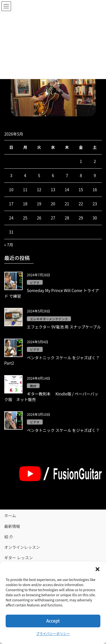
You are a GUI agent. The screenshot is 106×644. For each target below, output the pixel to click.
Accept (53, 621)
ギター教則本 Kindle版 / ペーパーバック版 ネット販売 (51, 397)
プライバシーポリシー (53, 633)
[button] (98, 569)
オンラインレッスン (22, 547)
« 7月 (9, 245)
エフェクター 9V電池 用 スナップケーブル (64, 327)
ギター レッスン (19, 558)
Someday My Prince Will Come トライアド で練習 (52, 293)
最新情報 (12, 526)
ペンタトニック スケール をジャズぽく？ (63, 430)
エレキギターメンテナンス (49, 319)
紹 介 (9, 537)
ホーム (10, 515)
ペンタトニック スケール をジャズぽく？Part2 (52, 360)
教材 (33, 386)
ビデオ (35, 282)
